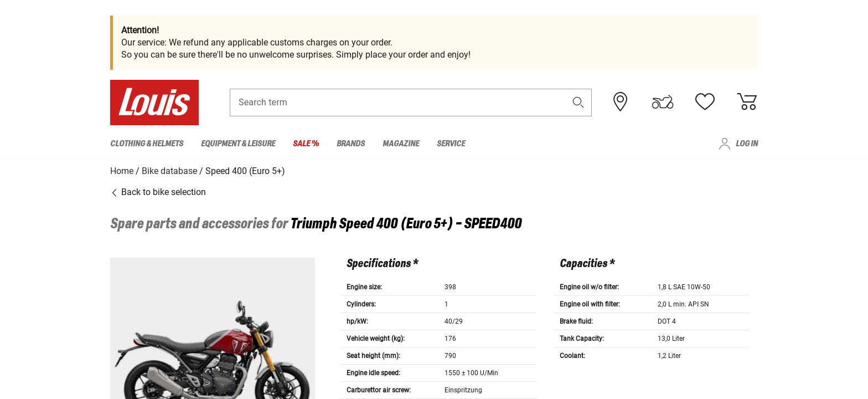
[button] (578, 103)
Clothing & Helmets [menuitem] (147, 144)
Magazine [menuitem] (401, 144)
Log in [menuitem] (747, 144)
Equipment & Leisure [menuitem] (238, 144)
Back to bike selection (158, 191)
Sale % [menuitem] (306, 144)
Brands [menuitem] (351, 144)
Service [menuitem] (451, 144)
